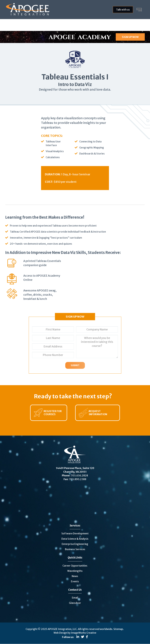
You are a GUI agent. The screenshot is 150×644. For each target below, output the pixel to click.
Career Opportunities (75, 566)
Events (75, 581)
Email (75, 598)
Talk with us (123, 10)
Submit (75, 365)
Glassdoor (75, 603)
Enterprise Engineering (75, 544)
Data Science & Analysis (75, 539)
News (75, 576)
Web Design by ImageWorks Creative (75, 633)
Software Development (75, 533)
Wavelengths (75, 571)
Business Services (75, 549)
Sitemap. (119, 629)
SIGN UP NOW (130, 37)
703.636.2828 (79, 475)
